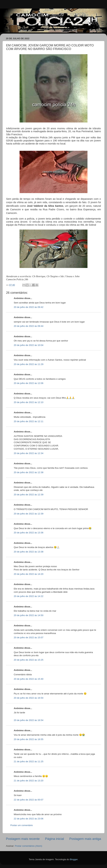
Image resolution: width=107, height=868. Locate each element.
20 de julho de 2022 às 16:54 (29, 698)
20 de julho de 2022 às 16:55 (29, 739)
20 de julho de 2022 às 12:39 (29, 495)
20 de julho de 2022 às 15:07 (29, 637)
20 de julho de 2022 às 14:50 (29, 615)
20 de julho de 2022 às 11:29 (29, 364)
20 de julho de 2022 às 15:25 (29, 660)
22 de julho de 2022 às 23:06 (29, 819)
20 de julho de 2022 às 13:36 (29, 533)
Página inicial (54, 839)
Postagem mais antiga (85, 839)
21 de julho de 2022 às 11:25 (29, 761)
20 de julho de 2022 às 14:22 (29, 596)
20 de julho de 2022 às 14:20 (29, 574)
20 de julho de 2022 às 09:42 (29, 307)
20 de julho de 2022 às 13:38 (29, 552)
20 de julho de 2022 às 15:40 (29, 679)
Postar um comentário (22, 825)
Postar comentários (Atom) (29, 846)
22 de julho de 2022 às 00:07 (29, 800)
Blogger (74, 859)
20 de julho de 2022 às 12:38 (29, 472)
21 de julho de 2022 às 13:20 (29, 781)
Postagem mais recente (23, 839)
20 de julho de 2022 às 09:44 (29, 326)
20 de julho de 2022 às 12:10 (29, 402)
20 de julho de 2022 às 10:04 (29, 345)
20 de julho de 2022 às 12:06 (29, 383)
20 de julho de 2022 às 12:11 (29, 421)
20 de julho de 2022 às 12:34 (29, 453)
